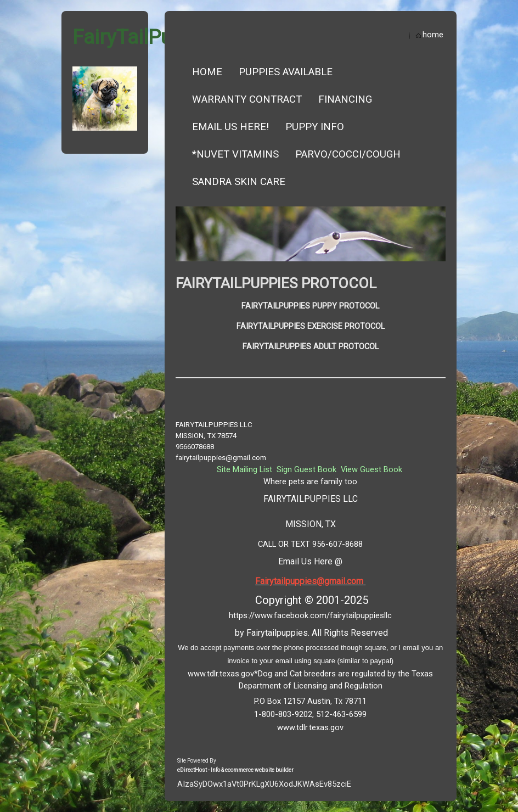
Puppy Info (315, 127)
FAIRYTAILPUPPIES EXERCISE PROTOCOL (311, 326)
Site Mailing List (244, 469)
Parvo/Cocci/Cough (348, 154)
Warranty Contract (247, 99)
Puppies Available (286, 72)
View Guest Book (371, 469)
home (433, 35)
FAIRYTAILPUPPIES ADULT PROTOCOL (311, 346)
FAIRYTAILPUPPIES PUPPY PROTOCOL (310, 306)
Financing (345, 99)
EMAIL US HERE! (230, 127)
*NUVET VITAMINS (235, 154)
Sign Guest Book (306, 469)
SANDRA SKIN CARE (239, 182)
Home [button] (207, 72)
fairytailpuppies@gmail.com (221, 458)
